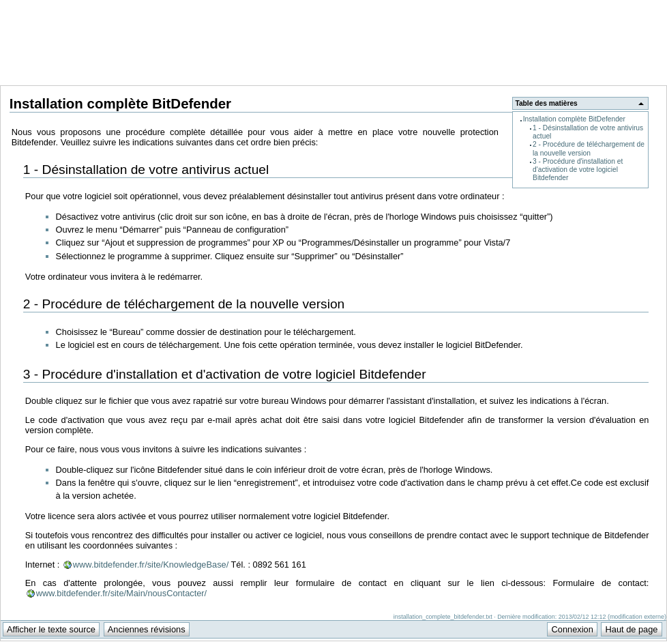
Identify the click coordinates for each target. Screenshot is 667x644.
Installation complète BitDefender (574, 119)
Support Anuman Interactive (595, 8)
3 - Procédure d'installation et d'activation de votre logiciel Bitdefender (578, 170)
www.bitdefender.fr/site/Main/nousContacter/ (121, 593)
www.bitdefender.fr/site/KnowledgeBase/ (151, 565)
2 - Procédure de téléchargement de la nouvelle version (589, 148)
